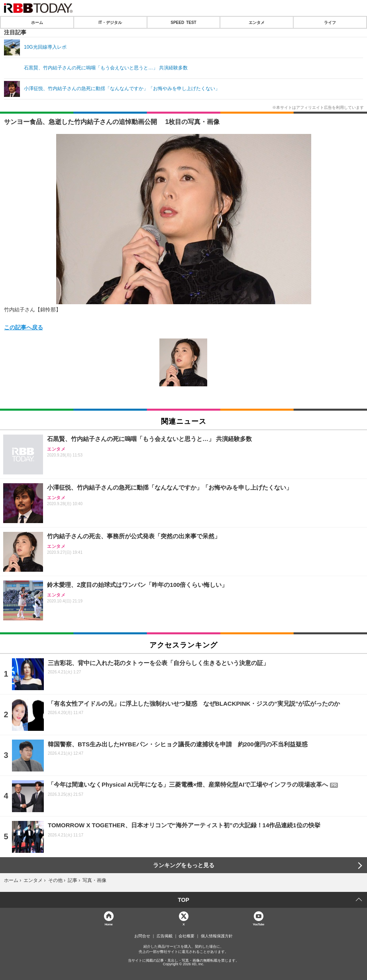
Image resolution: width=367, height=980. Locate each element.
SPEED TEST (183, 22)
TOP (183, 900)
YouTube (258, 924)
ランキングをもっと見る (184, 865)
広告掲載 (165, 936)
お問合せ (142, 936)
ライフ (330, 22)
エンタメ (257, 22)
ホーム (37, 22)
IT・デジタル (110, 22)
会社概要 (186, 936)
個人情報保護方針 (217, 936)
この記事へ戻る (24, 327)
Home (109, 924)
